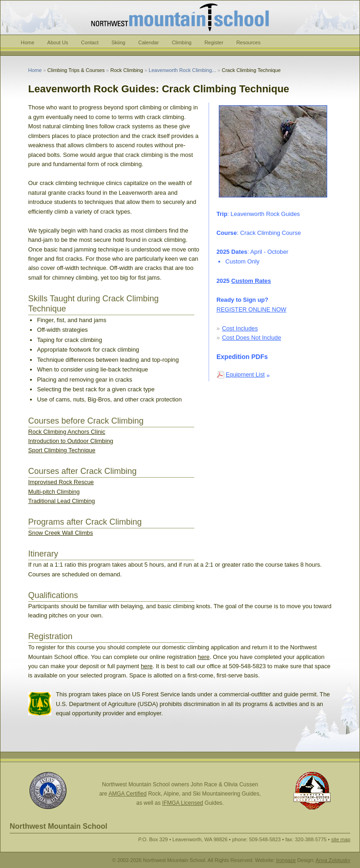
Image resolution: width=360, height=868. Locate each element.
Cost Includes (240, 328)
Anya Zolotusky (333, 860)
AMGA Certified (128, 794)
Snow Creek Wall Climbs (60, 533)
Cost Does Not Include (252, 338)
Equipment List (245, 374)
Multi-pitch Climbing (54, 492)
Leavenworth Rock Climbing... (182, 70)
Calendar (148, 42)
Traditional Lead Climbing (62, 501)
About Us (57, 42)
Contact (90, 42)
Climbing (182, 42)
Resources (249, 42)
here (204, 657)
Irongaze (286, 860)
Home (27, 42)
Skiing (119, 42)
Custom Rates (251, 281)
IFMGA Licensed (183, 803)
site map (341, 839)
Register (214, 42)
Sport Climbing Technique (62, 450)
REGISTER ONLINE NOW (251, 309)
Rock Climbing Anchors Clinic (67, 432)
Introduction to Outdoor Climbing (71, 441)
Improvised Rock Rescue (61, 482)
